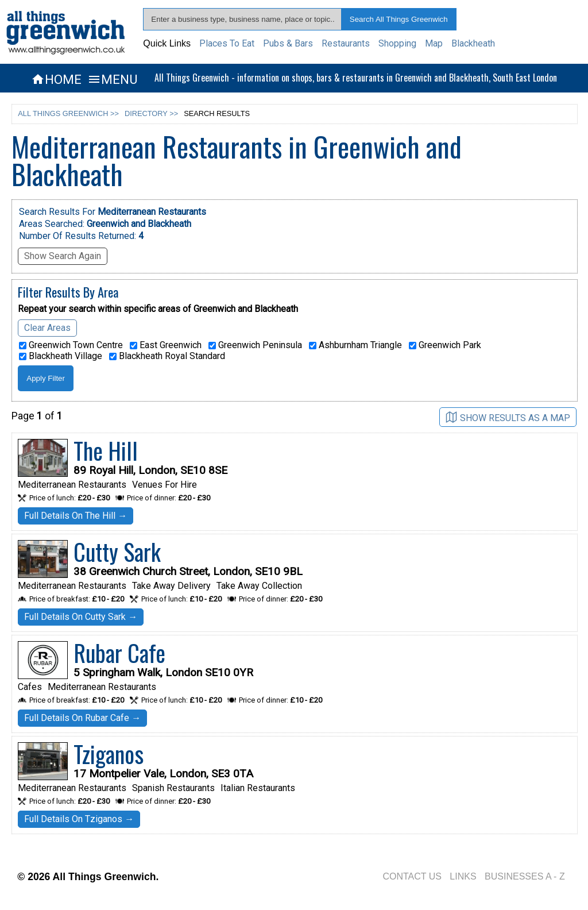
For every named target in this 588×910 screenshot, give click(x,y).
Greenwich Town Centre (71, 345)
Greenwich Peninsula (255, 345)
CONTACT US (412, 876)
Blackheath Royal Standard (167, 356)
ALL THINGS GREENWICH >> (68, 113)
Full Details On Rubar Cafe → (82, 718)
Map (434, 43)
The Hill (106, 450)
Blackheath (473, 43)
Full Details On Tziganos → (79, 819)
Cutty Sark (117, 552)
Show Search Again (63, 256)
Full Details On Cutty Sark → (81, 617)
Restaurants (346, 43)
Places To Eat (227, 43)
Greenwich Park (445, 345)
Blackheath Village (61, 356)
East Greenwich (166, 345)
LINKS (463, 876)
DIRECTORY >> (151, 113)
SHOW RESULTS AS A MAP (508, 417)
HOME (56, 79)
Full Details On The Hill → (76, 516)
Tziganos (109, 754)
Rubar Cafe (119, 653)
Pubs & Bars (288, 43)
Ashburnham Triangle (355, 345)
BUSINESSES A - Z (525, 876)
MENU (112, 79)
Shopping (397, 43)
